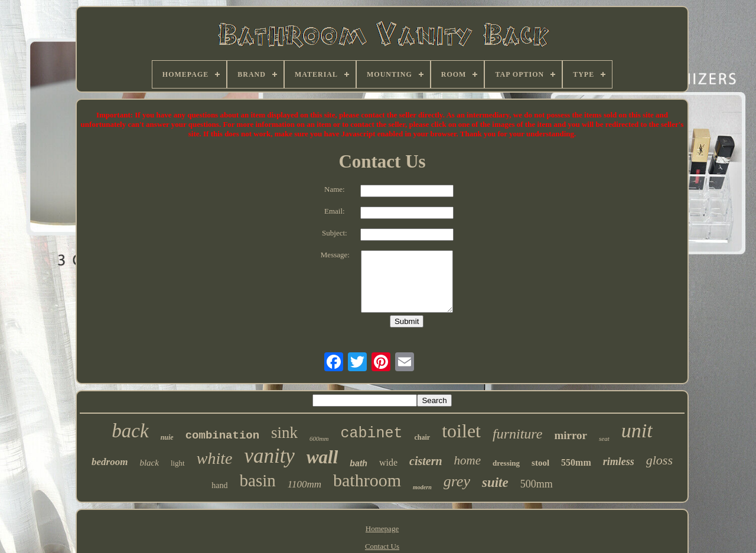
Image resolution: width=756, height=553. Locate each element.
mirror (571, 435)
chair (423, 437)
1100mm (304, 484)
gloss (659, 460)
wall (322, 457)
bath (359, 463)
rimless (619, 462)
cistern (426, 461)
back (130, 431)
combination (222, 436)
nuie (167, 437)
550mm (576, 462)
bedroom (110, 462)
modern (422, 487)
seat (604, 439)
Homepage (382, 529)
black (149, 463)
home (468, 460)
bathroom (367, 480)
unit (637, 431)
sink (284, 433)
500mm (537, 484)
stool (540, 463)
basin (258, 480)
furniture (517, 434)
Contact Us (382, 546)
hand (219, 485)
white (215, 458)
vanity (269, 456)
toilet (461, 431)
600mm (319, 439)
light (178, 463)
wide (388, 462)
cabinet (372, 433)
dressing (506, 463)
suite (495, 482)
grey (457, 481)
